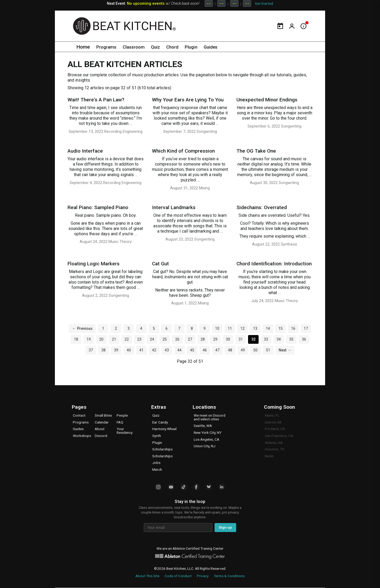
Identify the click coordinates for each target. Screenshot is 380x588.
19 (89, 339)
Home (83, 47)
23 (139, 339)
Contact (79, 415)
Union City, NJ (205, 446)
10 (217, 329)
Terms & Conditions (229, 576)
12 (243, 329)
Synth (157, 436)
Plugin (199, 47)
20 (101, 339)
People (122, 415)
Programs (107, 47)
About (100, 429)
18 (76, 339)
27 (190, 339)
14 (268, 329)
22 (127, 339)
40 (129, 350)
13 (255, 329)
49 (243, 350)
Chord (179, 47)
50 (255, 350)
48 (230, 350)
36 (304, 339)
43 (167, 350)
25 (165, 339)
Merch (157, 469)
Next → (285, 350)
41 (141, 350)
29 (215, 339)
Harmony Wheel (164, 429)
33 (266, 339)
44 (179, 350)
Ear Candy (160, 422)
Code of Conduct (178, 576)
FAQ (120, 422)
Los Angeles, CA (206, 439)
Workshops (82, 436)
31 (241, 339)
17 (306, 329)
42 (154, 350)
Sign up (225, 527)
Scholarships (162, 449)
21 (114, 339)
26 (177, 339)
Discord (101, 436)
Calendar (102, 422)
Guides (220, 47)
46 (205, 350)
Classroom (137, 47)
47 (217, 350)
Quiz (160, 47)
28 (203, 339)
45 (192, 350)
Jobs (156, 463)
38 (103, 350)
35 (291, 339)
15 (281, 329)
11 (230, 329)
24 (152, 339)
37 (91, 350)
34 (279, 339)
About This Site (147, 576)
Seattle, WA (203, 426)
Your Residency (125, 431)
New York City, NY (208, 432)
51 (268, 350)
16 (293, 329)
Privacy (203, 576)
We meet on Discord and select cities (210, 417)
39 (116, 350)
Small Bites (103, 415)
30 (228, 339)
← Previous (82, 329)
